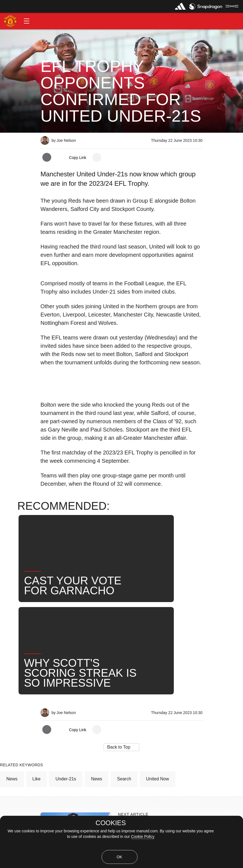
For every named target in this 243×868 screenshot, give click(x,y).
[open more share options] (97, 157)
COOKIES (111, 823)
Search (124, 656)
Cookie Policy (143, 836)
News (12, 656)
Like (36, 656)
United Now (158, 656)
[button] (27, 21)
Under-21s (66, 656)
